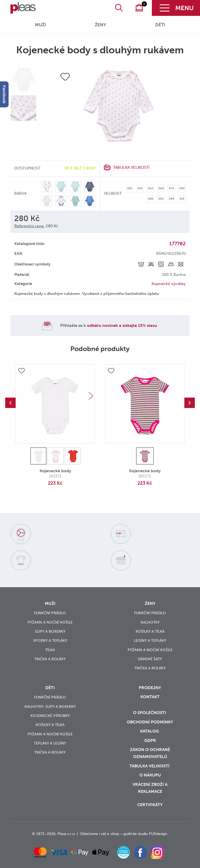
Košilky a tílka (150, 631)
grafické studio (136, 834)
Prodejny (150, 688)
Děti (160, 25)
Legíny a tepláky (150, 641)
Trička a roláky (50, 659)
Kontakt (150, 697)
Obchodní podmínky (150, 722)
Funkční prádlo (50, 613)
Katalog (150, 731)
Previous (10, 403)
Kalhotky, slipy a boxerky (50, 707)
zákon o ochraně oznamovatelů (150, 753)
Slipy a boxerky (50, 631)
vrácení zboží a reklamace (150, 788)
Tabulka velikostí (131, 167)
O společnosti (150, 713)
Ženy (100, 25)
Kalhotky (150, 622)
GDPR (150, 740)
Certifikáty (150, 805)
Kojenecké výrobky (169, 284)
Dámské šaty (150, 659)
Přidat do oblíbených (21, 371)
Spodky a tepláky (50, 641)
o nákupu (150, 775)
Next (91, 396)
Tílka (50, 650)
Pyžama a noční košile (50, 622)
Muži (40, 25)
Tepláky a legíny (50, 743)
